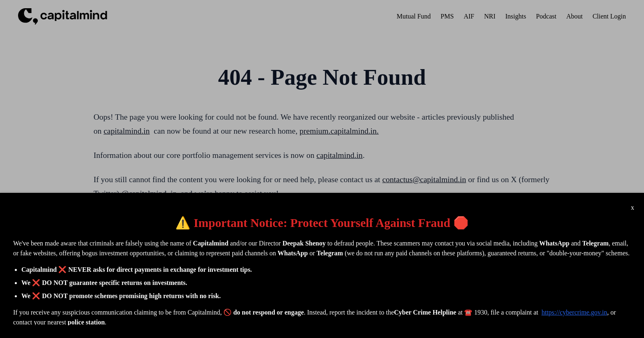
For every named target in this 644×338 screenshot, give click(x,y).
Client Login (609, 16)
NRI (490, 16)
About (575, 16)
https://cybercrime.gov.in (574, 312)
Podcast (546, 16)
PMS (447, 16)
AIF (469, 16)
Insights (516, 16)
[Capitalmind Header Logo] (63, 16)
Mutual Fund (414, 16)
